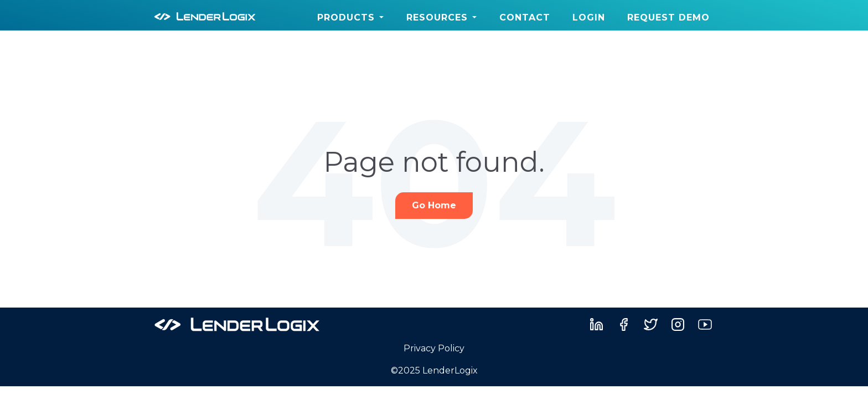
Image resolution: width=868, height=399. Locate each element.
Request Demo (668, 17)
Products (346, 17)
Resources (437, 17)
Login (589, 17)
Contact (525, 17)
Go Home (434, 205)
